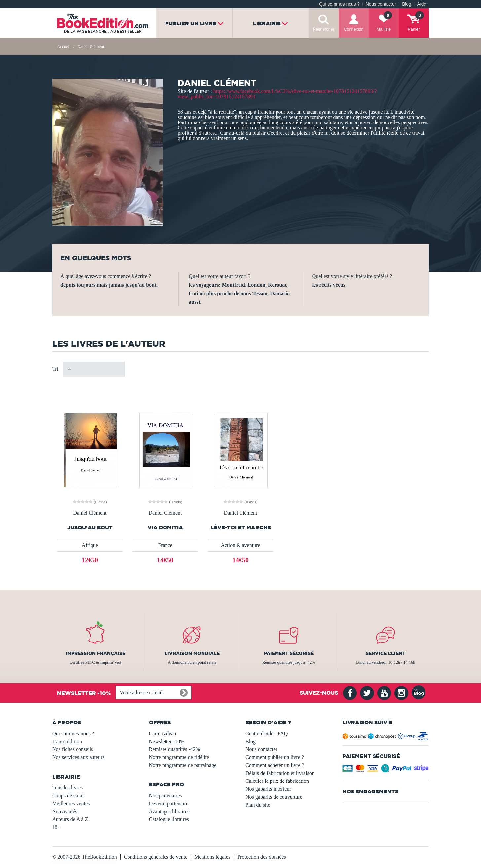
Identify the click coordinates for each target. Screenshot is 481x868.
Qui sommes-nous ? (339, 4)
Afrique (90, 545)
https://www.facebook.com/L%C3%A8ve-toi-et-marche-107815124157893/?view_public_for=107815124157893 (277, 94)
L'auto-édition (67, 741)
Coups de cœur (68, 796)
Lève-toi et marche (241, 527)
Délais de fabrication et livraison (280, 773)
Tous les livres (67, 788)
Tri (55, 369)
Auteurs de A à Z (70, 819)
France (165, 545)
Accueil (64, 46)
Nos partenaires (166, 796)
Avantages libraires (169, 811)
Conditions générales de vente (156, 857)
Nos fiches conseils (73, 749)
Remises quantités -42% (175, 749)
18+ (56, 827)
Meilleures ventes (71, 803)
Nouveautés (65, 811)
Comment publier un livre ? (275, 757)
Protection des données (262, 857)
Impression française (95, 653)
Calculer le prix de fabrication (277, 781)
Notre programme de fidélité (179, 757)
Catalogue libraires (169, 819)
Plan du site (258, 805)
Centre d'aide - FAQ (267, 733)
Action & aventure (240, 545)
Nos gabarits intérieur (268, 789)
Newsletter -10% (167, 741)
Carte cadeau (163, 733)
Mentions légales (212, 857)
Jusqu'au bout (90, 527)
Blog (407, 4)
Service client (386, 653)
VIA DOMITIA (165, 527)
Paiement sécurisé (289, 653)
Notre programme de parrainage (183, 765)
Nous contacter (381, 4)
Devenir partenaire (169, 803)
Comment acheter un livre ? (275, 765)
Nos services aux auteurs (78, 757)
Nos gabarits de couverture (274, 797)
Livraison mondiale (192, 653)
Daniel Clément (90, 513)
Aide (422, 4)
